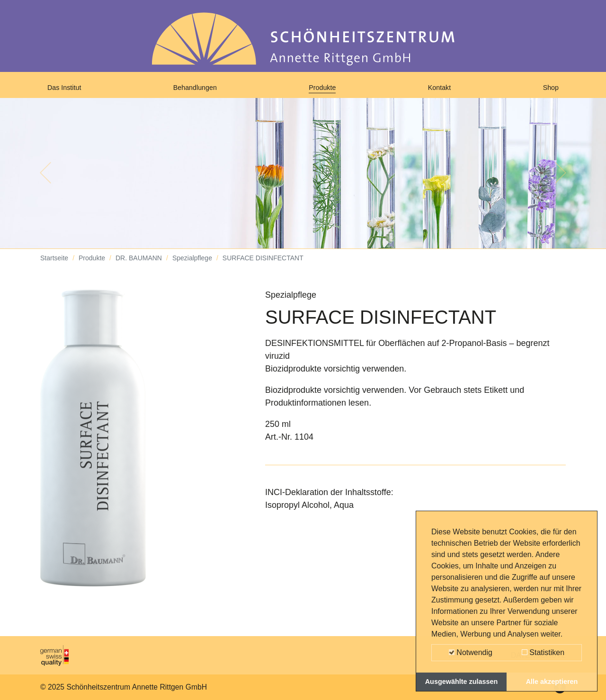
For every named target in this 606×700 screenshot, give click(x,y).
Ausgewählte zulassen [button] (462, 682)
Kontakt (441, 91)
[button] (45, 180)
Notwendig (471, 652)
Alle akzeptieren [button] (552, 682)
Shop (549, 91)
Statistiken (543, 652)
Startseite (54, 265)
